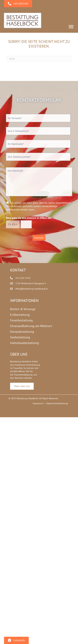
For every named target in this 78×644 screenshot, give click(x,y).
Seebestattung (20, 337)
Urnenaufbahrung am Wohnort (31, 326)
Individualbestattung (24, 343)
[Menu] (71, 27)
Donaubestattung (22, 332)
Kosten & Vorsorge (23, 309)
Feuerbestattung (21, 320)
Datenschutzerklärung (47, 210)
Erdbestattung (20, 315)
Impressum (38, 403)
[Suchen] (39, 59)
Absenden (39, 238)
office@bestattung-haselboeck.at (31, 289)
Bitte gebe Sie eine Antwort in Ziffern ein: (30, 218)
